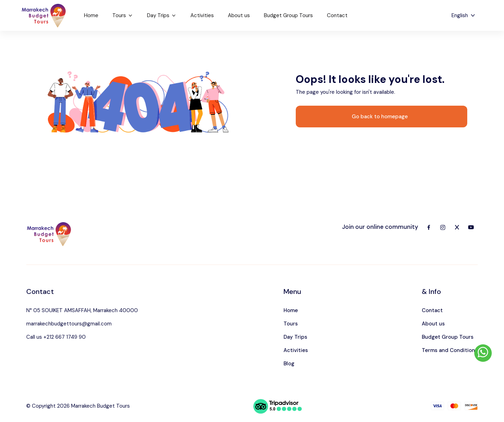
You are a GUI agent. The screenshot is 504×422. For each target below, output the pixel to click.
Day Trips (162, 15)
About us (239, 15)
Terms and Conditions (450, 350)
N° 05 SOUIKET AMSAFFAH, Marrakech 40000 (82, 310)
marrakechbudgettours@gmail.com (69, 324)
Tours (123, 15)
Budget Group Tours (288, 15)
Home (91, 15)
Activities (202, 15)
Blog (289, 364)
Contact (337, 15)
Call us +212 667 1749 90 (56, 337)
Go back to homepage (380, 117)
